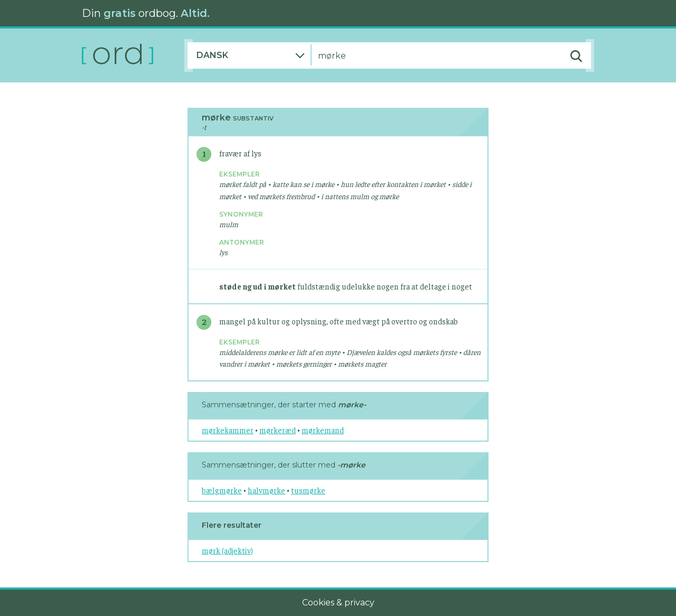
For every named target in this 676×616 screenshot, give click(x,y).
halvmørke (266, 490)
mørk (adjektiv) (227, 550)
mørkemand (323, 430)
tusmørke (308, 490)
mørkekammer (228, 430)
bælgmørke (222, 490)
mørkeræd (278, 430)
